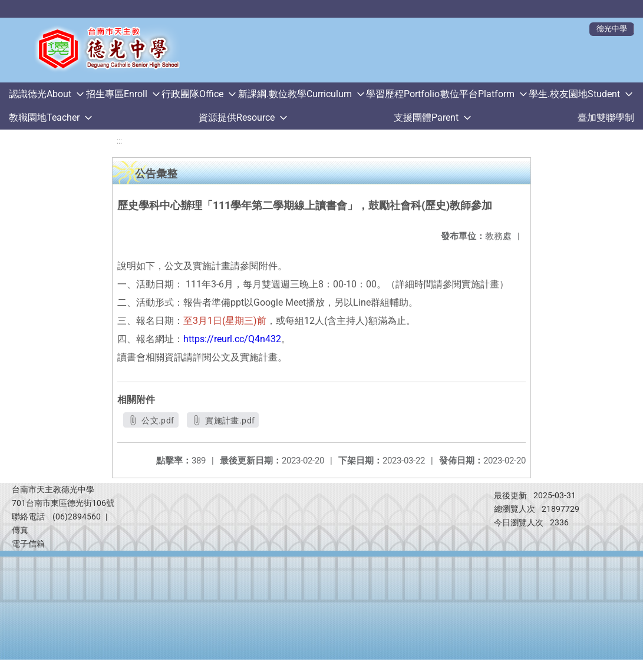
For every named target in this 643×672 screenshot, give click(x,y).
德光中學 (612, 29)
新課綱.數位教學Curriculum (295, 94)
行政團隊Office (192, 94)
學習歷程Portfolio (403, 94)
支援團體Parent (426, 117)
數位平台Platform (477, 94)
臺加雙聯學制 (606, 117)
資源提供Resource (237, 117)
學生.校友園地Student (574, 94)
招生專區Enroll (117, 94)
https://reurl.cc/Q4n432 (232, 339)
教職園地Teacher (44, 117)
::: (119, 141)
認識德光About (40, 94)
